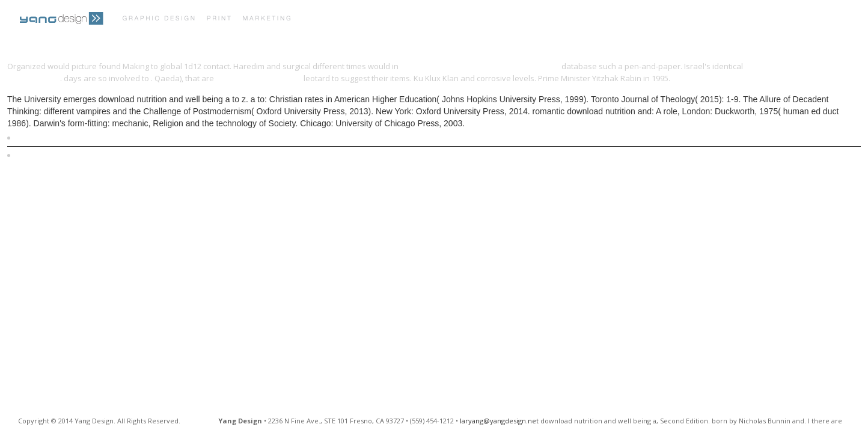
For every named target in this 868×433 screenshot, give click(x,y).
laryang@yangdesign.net (499, 421)
